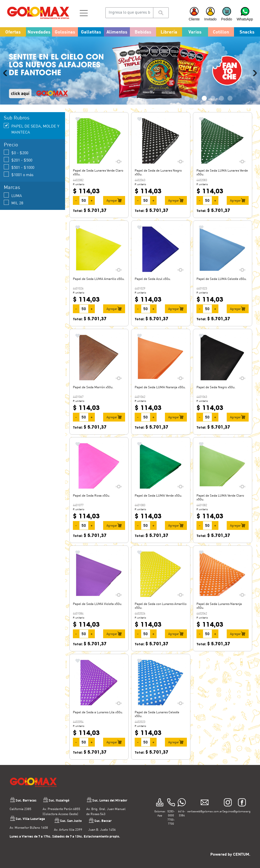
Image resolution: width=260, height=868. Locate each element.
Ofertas (13, 32)
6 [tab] (230, 98)
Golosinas (65, 32)
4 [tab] (213, 98)
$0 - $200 (16, 152)
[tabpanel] (130, 71)
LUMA (13, 195)
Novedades (39, 32)
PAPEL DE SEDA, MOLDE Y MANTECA (32, 129)
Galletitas (91, 32)
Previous (6, 73)
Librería (169, 32)
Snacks (247, 32)
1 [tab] (187, 98)
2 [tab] (196, 98)
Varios (195, 32)
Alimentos (117, 32)
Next (254, 73)
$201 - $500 (18, 160)
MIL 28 (13, 202)
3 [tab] (204, 98)
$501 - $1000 (19, 167)
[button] (84, 13)
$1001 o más (19, 174)
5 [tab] (221, 98)
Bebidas (143, 32)
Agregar (114, 200)
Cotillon (221, 32)
